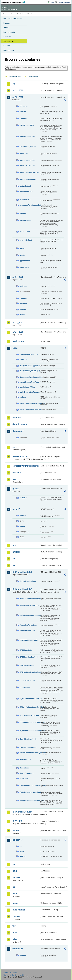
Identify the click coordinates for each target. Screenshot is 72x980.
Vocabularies (9, 41)
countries (24, 118)
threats (23, 248)
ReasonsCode (25, 759)
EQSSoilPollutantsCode (29, 715)
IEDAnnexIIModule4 (22, 812)
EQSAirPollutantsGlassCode (30, 699)
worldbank (18, 949)
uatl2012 (23, 856)
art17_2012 (18, 323)
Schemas (7, 37)
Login (52, 2)
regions (23, 397)
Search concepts (33, 77)
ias (14, 559)
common (17, 418)
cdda (15, 348)
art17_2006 (18, 277)
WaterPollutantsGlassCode (30, 792)
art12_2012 (18, 90)
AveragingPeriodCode (29, 625)
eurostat (17, 473)
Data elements (9, 32)
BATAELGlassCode (27, 630)
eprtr (15, 447)
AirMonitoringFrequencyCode (30, 598)
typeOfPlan (24, 267)
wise (15, 939)
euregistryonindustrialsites (26, 466)
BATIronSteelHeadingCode (30, 672)
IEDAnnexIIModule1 (22, 572)
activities (23, 286)
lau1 (15, 864)
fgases (16, 489)
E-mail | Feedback (10, 973)
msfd (15, 894)
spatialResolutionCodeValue (30, 410)
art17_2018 (18, 332)
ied (14, 565)
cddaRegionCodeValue (29, 354)
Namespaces (9, 50)
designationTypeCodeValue (30, 377)
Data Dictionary (22, 14)
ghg (14, 545)
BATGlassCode (26, 650)
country (23, 955)
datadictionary (20, 424)
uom (15, 933)
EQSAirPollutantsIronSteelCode (30, 707)
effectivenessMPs (27, 125)
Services (7, 46)
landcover (17, 840)
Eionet (13, 14)
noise (15, 903)
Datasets (7, 23)
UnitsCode (24, 778)
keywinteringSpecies (28, 146)
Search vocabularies (15, 77)
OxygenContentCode (28, 747)
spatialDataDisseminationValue (30, 403)
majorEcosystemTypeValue (30, 392)
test (14, 926)
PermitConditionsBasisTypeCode (30, 753)
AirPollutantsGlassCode (29, 605)
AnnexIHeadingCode (28, 581)
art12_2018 (18, 97)
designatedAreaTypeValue (30, 366)
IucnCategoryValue (27, 387)
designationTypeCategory (30, 371)
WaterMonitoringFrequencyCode (30, 785)
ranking (23, 213)
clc (21, 846)
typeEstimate (25, 261)
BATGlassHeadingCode (29, 657)
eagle (22, 851)
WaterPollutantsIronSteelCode (30, 801)
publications (19, 910)
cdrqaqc (23, 112)
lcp (14, 887)
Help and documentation (13, 19)
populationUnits (26, 191)
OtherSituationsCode (28, 739)
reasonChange (26, 220)
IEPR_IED (17, 821)
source (22, 526)
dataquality (18, 431)
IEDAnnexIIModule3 (22, 589)
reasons (23, 310)
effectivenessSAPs (27, 137)
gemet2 (16, 509)
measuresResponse (28, 179)
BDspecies (24, 106)
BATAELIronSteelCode (29, 640)
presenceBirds (26, 200)
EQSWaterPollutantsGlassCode (30, 722)
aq (14, 84)
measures (24, 153)
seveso (16, 916)
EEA (14, 2)
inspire (16, 831)
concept (23, 516)
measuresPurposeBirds (29, 172)
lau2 (15, 871)
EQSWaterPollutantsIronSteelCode (30, 731)
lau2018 (16, 878)
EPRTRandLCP (20, 457)
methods (23, 303)
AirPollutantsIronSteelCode (30, 615)
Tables (6, 28)
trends (22, 255)
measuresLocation (27, 165)
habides (16, 552)
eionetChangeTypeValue (29, 382)
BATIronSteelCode (27, 665)
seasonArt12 (25, 232)
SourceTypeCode (27, 773)
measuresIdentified (27, 160)
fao (14, 479)
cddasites (24, 359)
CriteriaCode (25, 687)
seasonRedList (26, 240)
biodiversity (18, 341)
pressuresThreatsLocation (30, 205)
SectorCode (24, 768)
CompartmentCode (27, 680)
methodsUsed (25, 186)
